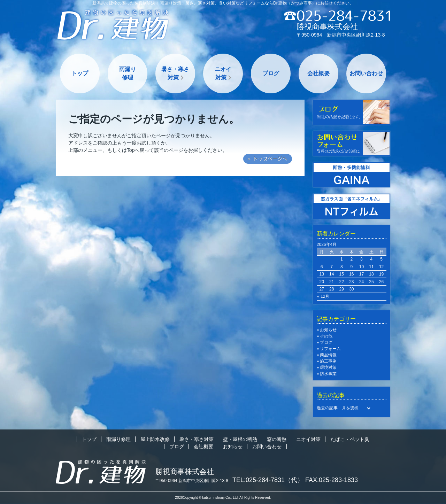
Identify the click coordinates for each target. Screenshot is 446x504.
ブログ (271, 73)
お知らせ (328, 330)
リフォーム (330, 349)
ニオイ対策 (223, 73)
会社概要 (318, 73)
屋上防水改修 (155, 439)
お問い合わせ (366, 73)
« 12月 (323, 296)
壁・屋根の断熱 (240, 439)
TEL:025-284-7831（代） (268, 480)
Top (131, 150)
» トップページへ (268, 159)
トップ (80, 73)
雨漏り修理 (128, 73)
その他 (326, 336)
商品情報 (328, 355)
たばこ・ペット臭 (350, 439)
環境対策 (328, 367)
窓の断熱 (277, 439)
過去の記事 (327, 408)
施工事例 (328, 361)
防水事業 (328, 374)
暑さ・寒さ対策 (175, 73)
